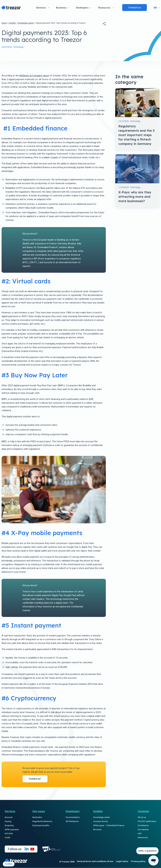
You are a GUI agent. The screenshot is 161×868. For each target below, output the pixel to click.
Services (41, 7)
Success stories (101, 822)
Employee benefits (41, 826)
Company (143, 812)
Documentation (73, 818)
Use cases (39, 812)
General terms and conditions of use (95, 862)
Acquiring (9, 826)
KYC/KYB (9, 834)
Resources (104, 7)
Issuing (8, 822)
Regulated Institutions (42, 822)
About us (142, 818)
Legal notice (122, 862)
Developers (82, 7)
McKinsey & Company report (34, 76)
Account (9, 818)
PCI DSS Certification (147, 822)
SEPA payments (12, 830)
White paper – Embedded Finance (109, 826)
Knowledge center (26, 23)
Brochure (97, 830)
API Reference (72, 822)
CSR (140, 834)
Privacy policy (138, 862)
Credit (7, 838)
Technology (18, 47)
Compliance (143, 826)
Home (4, 23)
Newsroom (143, 838)
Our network (143, 830)
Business (61, 7)
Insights (12, 23)
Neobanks (37, 818)
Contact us (135, 7)
